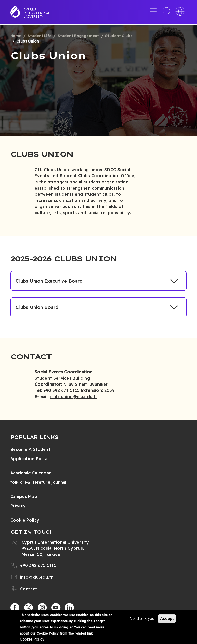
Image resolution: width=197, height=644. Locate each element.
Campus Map (24, 496)
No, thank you (142, 619)
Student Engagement (78, 36)
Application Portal (29, 459)
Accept (167, 619)
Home (16, 36)
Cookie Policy (25, 520)
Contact (28, 589)
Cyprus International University (37, 13)
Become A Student (30, 449)
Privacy (18, 506)
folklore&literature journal (38, 482)
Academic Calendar (31, 473)
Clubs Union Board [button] (37, 307)
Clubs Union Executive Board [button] (49, 281)
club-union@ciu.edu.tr (74, 397)
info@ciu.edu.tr (37, 577)
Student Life (40, 36)
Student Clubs (119, 36)
